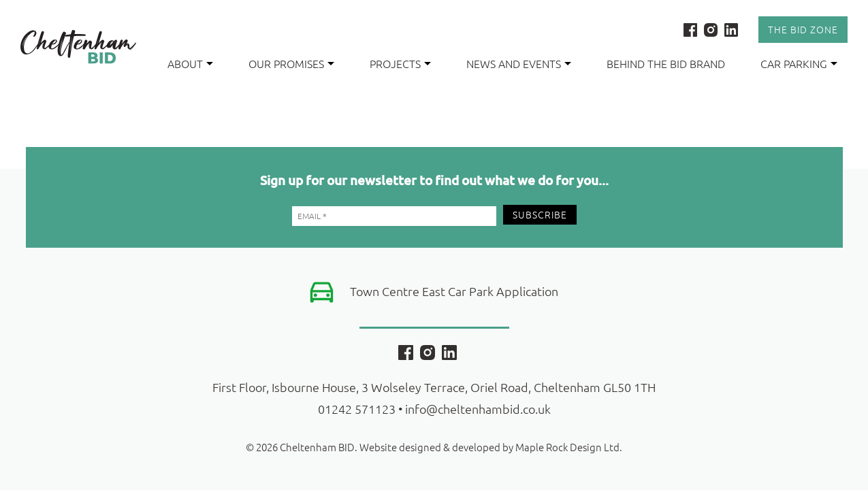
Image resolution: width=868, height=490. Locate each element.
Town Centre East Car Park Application (454, 291)
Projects (395, 63)
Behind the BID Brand (666, 63)
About (185, 63)
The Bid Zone (803, 29)
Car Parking (794, 63)
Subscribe (540, 214)
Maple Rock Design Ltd (567, 447)
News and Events (514, 63)
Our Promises (286, 63)
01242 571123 (357, 409)
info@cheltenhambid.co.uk (478, 409)
